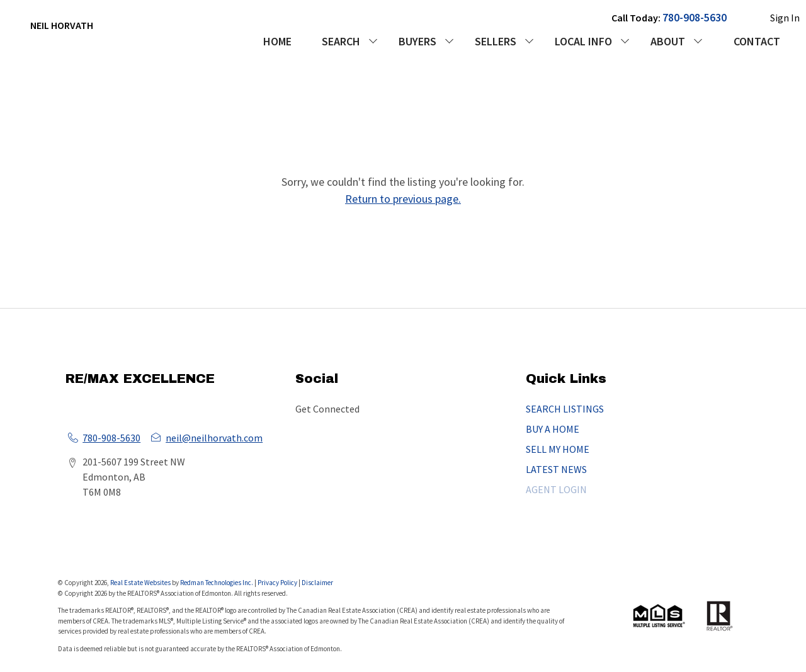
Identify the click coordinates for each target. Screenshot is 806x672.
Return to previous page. (403, 199)
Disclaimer (317, 583)
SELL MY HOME (558, 449)
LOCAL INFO (583, 41)
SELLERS (496, 41)
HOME (277, 41)
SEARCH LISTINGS (565, 409)
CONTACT (757, 41)
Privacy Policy (277, 583)
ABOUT (668, 41)
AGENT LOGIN (556, 489)
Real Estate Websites (141, 583)
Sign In (785, 18)
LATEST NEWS (556, 469)
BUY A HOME (553, 429)
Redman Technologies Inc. (217, 583)
